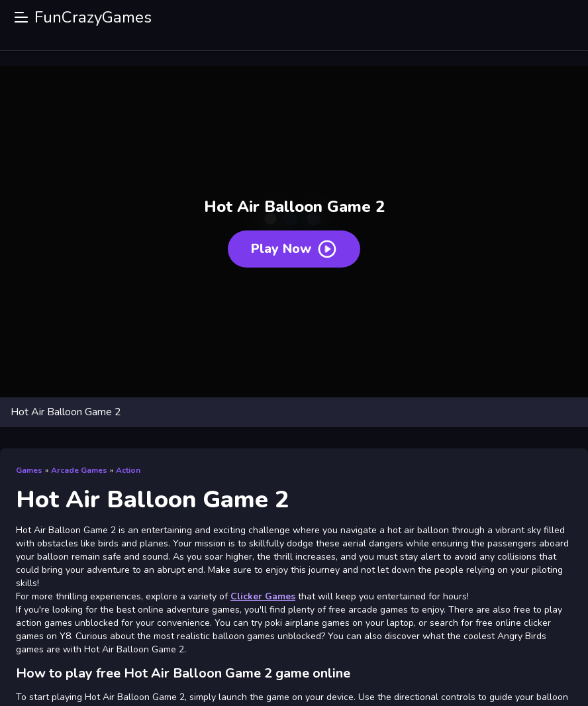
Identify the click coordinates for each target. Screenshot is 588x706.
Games (29, 470)
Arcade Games (79, 470)
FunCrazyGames (93, 17)
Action (128, 470)
